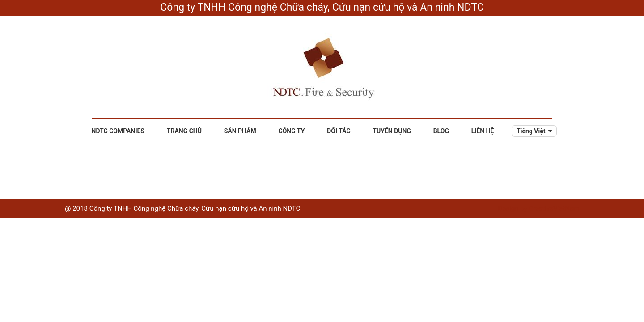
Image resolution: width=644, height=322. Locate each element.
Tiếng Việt (531, 131)
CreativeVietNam (554, 208)
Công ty (292, 131)
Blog (441, 131)
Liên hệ (483, 131)
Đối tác (339, 131)
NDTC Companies (118, 131)
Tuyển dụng (392, 131)
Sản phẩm (240, 131)
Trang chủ (184, 131)
